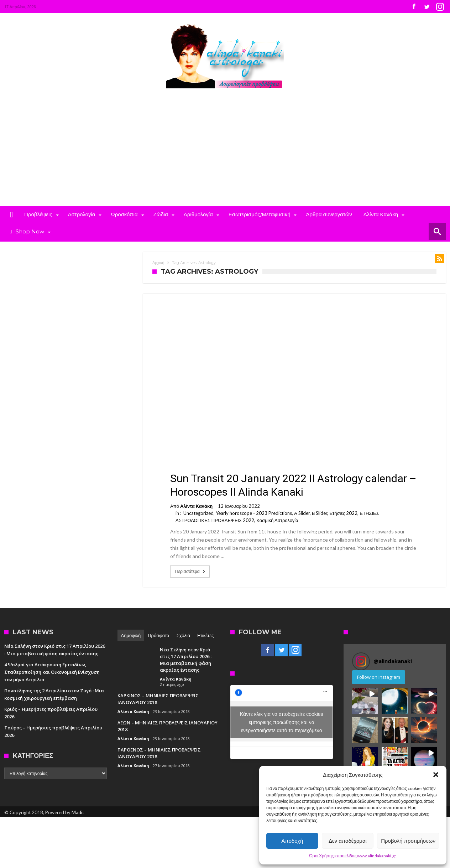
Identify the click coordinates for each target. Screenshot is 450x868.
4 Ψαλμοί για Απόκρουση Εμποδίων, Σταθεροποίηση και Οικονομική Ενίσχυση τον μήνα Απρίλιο (52, 672)
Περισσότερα (191, 572)
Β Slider (320, 513)
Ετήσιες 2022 (343, 513)
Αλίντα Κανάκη (196, 506)
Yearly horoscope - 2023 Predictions (254, 513)
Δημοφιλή (131, 635)
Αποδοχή (292, 841)
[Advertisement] (225, 153)
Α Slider (302, 513)
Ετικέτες (205, 635)
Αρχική (158, 263)
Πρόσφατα (158, 635)
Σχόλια (183, 635)
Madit (78, 812)
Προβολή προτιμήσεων (408, 841)
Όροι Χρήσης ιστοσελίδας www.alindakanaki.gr (353, 856)
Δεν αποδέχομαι (348, 841)
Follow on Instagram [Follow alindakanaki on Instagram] (379, 677)
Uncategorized (198, 513)
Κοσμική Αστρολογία (277, 520)
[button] (436, 775)
